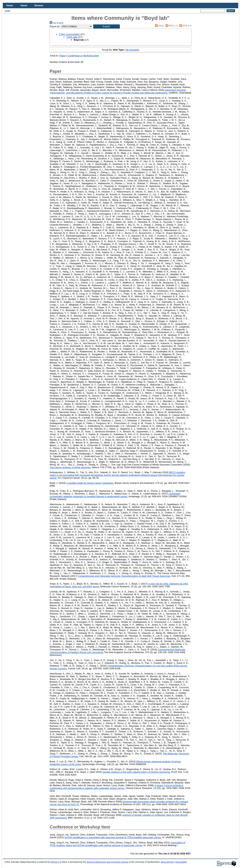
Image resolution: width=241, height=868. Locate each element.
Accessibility (181, 862)
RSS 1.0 (171, 26)
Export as (55, 26)
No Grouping (132, 50)
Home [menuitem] (10, 5)
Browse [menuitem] (39, 5)
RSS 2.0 (185, 26)
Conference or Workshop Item (83, 56)
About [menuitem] (24, 5)
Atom (159, 26)
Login (7, 11)
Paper (63, 56)
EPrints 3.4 (56, 862)
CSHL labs (72, 37)
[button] (106, 26)
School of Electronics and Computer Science (107, 862)
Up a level (56, 23)
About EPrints (167, 862)
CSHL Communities (69, 34)
